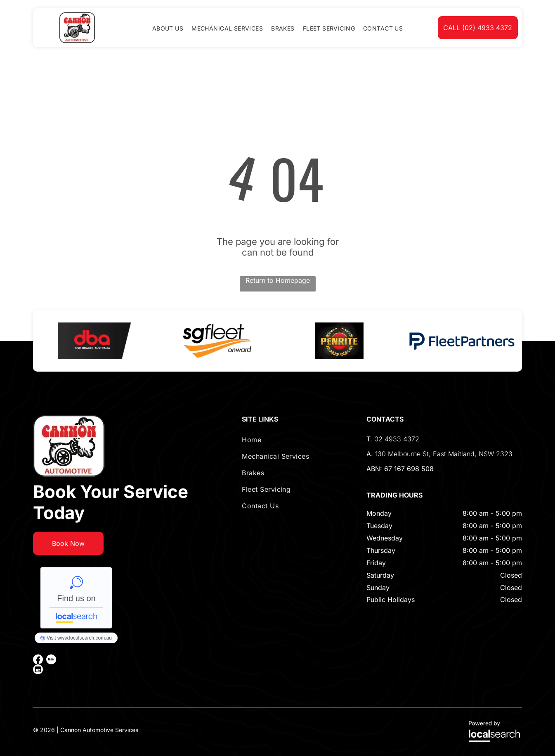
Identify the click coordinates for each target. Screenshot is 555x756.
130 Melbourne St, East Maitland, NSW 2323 (444, 454)
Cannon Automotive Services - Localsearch (76, 598)
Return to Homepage (278, 280)
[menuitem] (168, 28)
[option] (94, 341)
